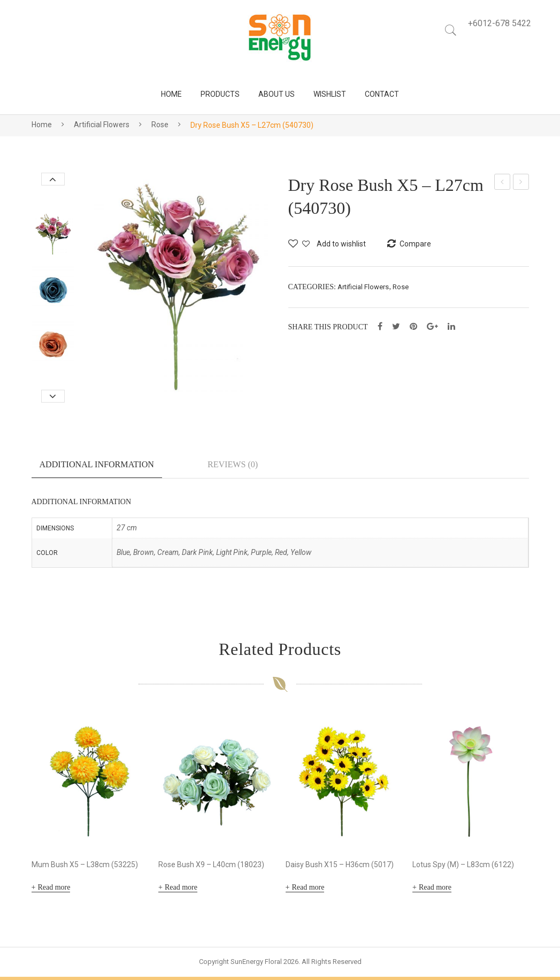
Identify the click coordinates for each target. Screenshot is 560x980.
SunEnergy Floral (256, 965)
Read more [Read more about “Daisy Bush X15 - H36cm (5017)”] (308, 890)
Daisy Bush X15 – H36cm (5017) (340, 868)
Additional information (97, 464)
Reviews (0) (233, 464)
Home (42, 125)
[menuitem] (171, 94)
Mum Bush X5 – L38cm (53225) (85, 868)
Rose (160, 125)
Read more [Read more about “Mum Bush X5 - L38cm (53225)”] (54, 890)
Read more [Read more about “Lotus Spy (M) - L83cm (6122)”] (435, 890)
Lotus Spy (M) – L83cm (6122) (463, 868)
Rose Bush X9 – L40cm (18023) (211, 868)
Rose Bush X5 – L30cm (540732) (521, 183)
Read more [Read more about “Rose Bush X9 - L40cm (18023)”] (181, 890)
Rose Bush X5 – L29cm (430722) (503, 183)
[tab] (97, 469)
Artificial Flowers (102, 125)
